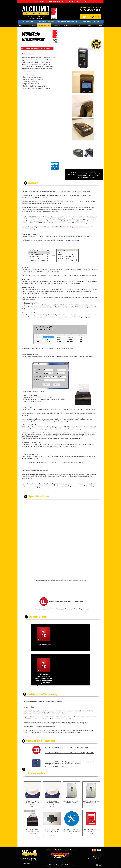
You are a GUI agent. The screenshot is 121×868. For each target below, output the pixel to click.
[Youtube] (100, 865)
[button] (93, 17)
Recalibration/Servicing (33, 727)
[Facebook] (97, 865)
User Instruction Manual (72, 240)
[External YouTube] (73, 637)
